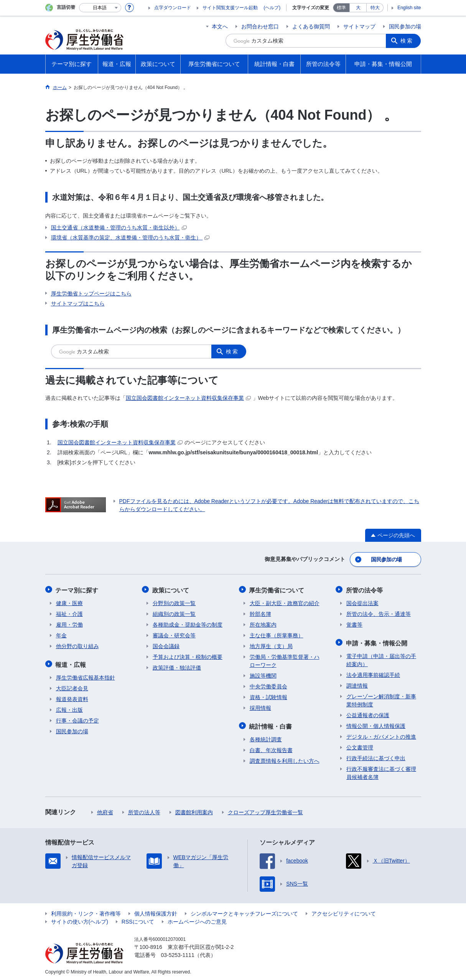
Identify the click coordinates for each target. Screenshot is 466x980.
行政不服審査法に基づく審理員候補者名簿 (381, 771)
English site (409, 8)
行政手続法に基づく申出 (376, 756)
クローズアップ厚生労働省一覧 (265, 810)
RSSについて (138, 920)
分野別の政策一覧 (174, 602)
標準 (341, 8)
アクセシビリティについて (344, 912)
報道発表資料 (72, 697)
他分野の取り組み (77, 645)
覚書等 (354, 624)
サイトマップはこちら (78, 304)
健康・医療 (69, 602)
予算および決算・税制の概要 (188, 656)
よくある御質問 (311, 26)
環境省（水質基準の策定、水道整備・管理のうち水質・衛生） (130, 238)
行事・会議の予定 (77, 719)
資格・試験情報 (268, 696)
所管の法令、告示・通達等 (379, 613)
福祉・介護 (69, 613)
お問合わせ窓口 (260, 26)
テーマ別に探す (77, 589)
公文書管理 (360, 746)
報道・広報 (71, 663)
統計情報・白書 (271, 725)
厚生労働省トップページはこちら (91, 294)
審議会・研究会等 (174, 634)
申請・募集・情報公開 (377, 641)
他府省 (105, 810)
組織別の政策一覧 (174, 613)
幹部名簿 (260, 613)
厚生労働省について (277, 589)
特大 (375, 8)
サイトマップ (359, 26)
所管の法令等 (365, 589)
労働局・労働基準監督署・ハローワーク (285, 660)
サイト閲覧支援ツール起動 (230, 8)
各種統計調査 (266, 737)
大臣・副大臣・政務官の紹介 (285, 602)
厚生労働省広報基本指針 (86, 676)
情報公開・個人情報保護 (376, 724)
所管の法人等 (144, 810)
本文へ (220, 26)
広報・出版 (69, 708)
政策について (171, 589)
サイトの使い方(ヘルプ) (80, 920)
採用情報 (260, 707)
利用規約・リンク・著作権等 (86, 912)
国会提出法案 (362, 602)
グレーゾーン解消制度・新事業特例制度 (381, 699)
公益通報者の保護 (368, 713)
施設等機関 (263, 675)
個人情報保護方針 (156, 912)
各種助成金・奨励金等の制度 (188, 624)
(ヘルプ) (272, 8)
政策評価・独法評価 (177, 667)
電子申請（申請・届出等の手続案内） (381, 658)
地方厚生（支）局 (271, 645)
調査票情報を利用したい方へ (285, 759)
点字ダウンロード (173, 8)
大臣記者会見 (72, 686)
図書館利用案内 (194, 810)
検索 (407, 41)
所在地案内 (263, 624)
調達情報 (357, 684)
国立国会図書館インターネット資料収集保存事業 (188, 398)
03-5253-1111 (178, 953)
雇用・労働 (69, 624)
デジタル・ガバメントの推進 (381, 735)
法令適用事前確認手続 (373, 673)
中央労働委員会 (268, 685)
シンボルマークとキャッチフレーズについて (244, 912)
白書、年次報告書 (271, 748)
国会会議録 (166, 645)
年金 (61, 634)
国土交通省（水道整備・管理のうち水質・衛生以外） (119, 228)
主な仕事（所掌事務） (277, 634)
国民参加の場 (405, 26)
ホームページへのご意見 (197, 920)
